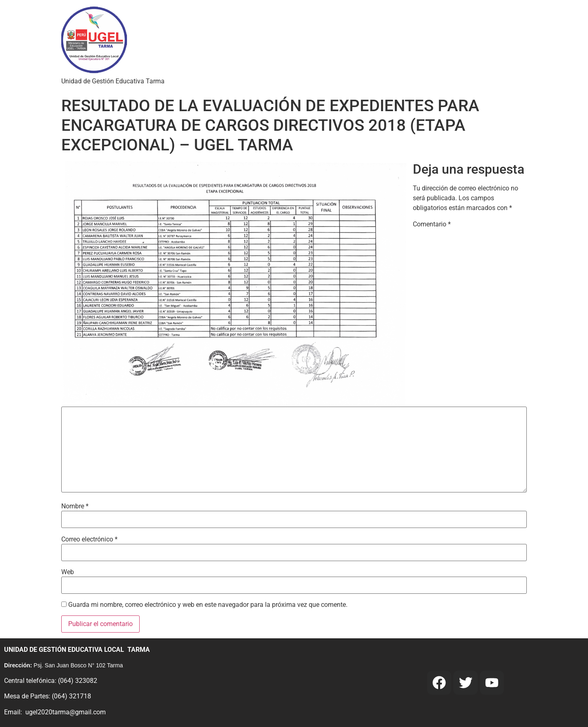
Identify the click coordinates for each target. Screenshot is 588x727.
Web (68, 572)
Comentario (432, 224)
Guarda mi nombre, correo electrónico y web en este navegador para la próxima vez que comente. (208, 605)
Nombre (75, 506)
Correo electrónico (89, 539)
